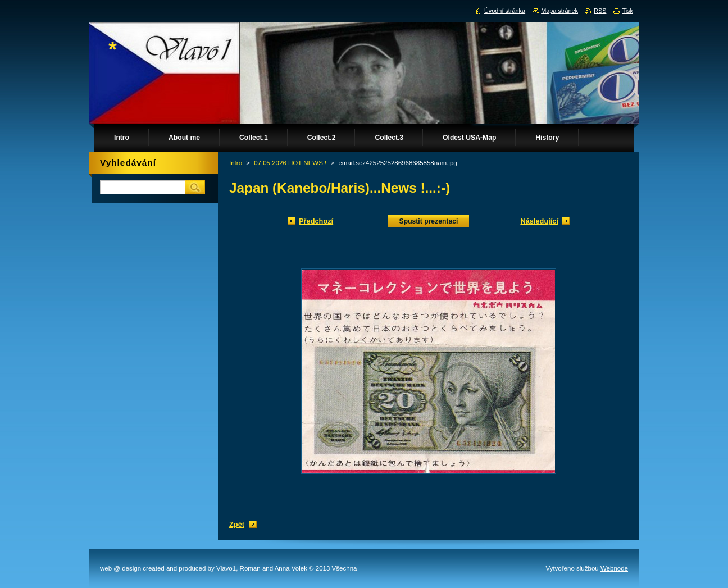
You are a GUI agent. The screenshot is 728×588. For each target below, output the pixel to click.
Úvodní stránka (505, 11)
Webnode (614, 568)
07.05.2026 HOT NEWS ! (290, 163)
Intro (236, 163)
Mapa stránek (559, 11)
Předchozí (316, 221)
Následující (539, 221)
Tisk (627, 11)
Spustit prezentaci (429, 221)
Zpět (237, 524)
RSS (600, 11)
